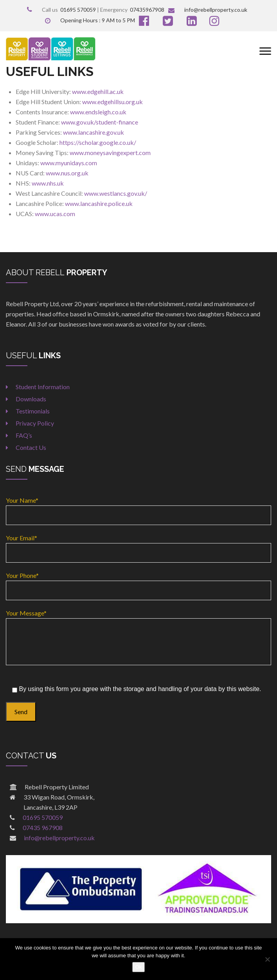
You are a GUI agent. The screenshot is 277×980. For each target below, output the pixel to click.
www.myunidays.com (69, 163)
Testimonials (33, 411)
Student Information (43, 387)
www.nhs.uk (48, 183)
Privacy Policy (35, 423)
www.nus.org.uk (67, 173)
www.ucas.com (55, 214)
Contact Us (31, 447)
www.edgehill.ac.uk (98, 91)
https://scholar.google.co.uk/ (98, 142)
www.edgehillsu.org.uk (112, 102)
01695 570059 (78, 10)
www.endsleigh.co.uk (98, 112)
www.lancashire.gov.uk (94, 132)
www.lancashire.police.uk (99, 203)
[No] (267, 959)
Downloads (31, 399)
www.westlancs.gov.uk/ (116, 193)
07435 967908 (43, 827)
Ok (139, 967)
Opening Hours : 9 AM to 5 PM (90, 20)
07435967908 (147, 10)
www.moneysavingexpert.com (110, 153)
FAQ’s (24, 435)
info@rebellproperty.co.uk (208, 10)
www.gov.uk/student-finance (100, 122)
